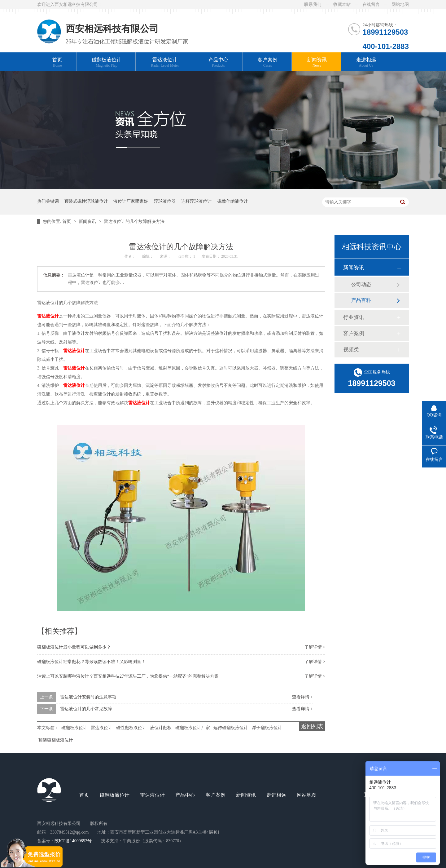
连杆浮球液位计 (196, 201)
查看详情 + (302, 697)
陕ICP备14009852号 (73, 841)
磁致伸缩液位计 (233, 201)
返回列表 (312, 726)
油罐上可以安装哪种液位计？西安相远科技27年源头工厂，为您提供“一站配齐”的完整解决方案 (128, 676)
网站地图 (400, 4)
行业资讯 (354, 317)
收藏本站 (342, 4)
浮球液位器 (165, 201)
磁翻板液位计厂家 (193, 728)
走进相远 (366, 62)
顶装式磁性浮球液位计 (86, 201)
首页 (57, 62)
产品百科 (361, 300)
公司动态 (361, 284)
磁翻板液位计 (107, 62)
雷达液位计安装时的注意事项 (88, 697)
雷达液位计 (165, 62)
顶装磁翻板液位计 (56, 740)
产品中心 (218, 62)
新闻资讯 (317, 62)
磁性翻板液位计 (131, 728)
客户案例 (268, 62)
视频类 (351, 350)
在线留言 (371, 4)
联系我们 (313, 4)
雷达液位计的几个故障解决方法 (134, 221)
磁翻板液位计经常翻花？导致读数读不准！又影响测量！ (91, 662)
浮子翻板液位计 (267, 728)
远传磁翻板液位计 (231, 728)
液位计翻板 (161, 728)
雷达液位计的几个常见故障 (86, 709)
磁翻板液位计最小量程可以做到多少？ (74, 647)
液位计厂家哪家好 (131, 201)
